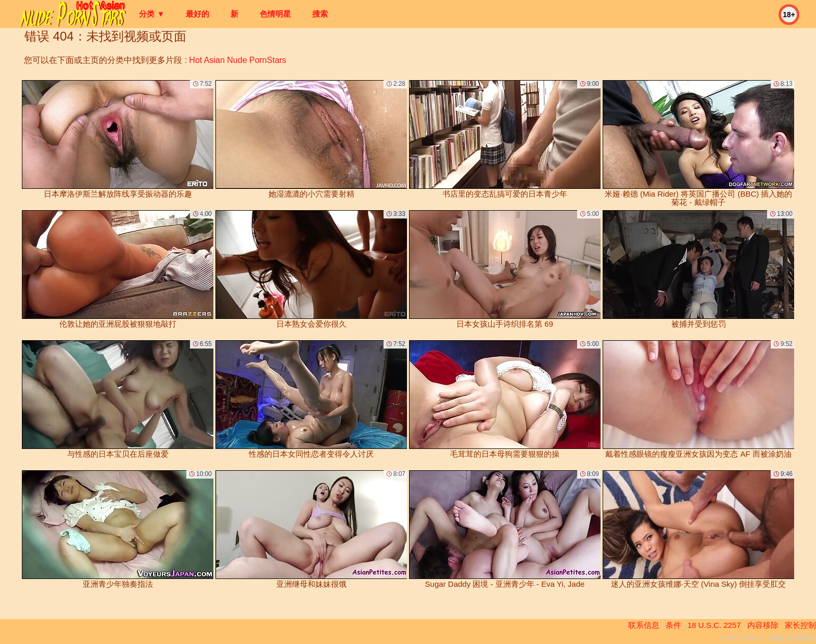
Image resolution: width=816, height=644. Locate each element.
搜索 (320, 14)
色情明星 (275, 14)
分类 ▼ (152, 14)
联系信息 (644, 625)
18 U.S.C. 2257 (714, 625)
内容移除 (763, 625)
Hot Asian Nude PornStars (238, 60)
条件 (673, 625)
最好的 (197, 14)
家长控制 (800, 625)
